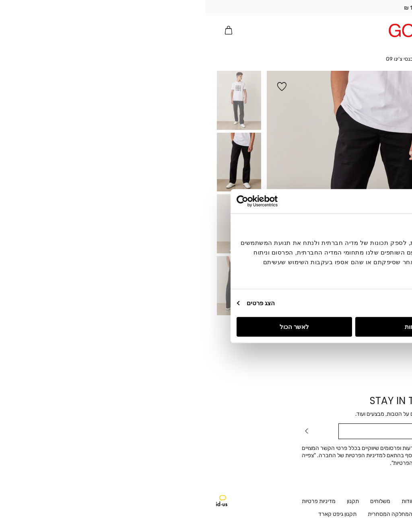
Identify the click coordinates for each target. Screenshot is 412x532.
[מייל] (206, 431)
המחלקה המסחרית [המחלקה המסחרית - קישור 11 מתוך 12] (184, 514)
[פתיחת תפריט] (393, 30)
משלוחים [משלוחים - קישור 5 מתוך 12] (175, 501)
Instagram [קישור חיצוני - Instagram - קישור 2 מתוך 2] (374, 503)
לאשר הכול (89, 327)
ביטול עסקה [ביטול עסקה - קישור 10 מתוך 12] (232, 514)
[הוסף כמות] (336, 154)
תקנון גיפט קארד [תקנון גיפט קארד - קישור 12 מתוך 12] (132, 514)
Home (226, 59)
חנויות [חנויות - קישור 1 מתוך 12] (309, 501)
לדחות (207, 327)
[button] (363, 30)
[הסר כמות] (359, 154)
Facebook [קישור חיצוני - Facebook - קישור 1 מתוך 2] (392, 503)
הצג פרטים (55, 303)
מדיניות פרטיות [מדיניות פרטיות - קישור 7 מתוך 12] (113, 501)
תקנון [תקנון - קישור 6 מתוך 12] (147, 501)
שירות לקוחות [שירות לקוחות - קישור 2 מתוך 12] (276, 501)
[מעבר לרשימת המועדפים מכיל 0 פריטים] (378, 30)
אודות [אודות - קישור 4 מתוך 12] (202, 501)
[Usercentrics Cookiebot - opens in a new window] (66, 201)
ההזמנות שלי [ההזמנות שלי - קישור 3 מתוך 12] (235, 501)
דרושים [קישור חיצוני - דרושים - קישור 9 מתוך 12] (265, 514)
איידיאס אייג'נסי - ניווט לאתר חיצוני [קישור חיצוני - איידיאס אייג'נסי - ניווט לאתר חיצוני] (16, 501)
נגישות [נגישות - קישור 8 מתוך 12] (292, 514)
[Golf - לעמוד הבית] (206, 30)
